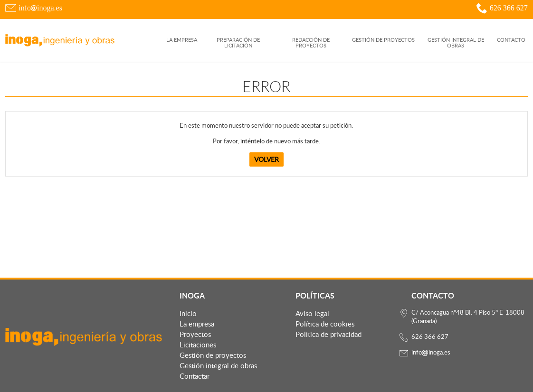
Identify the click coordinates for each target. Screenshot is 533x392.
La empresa (182, 40)
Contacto (511, 40)
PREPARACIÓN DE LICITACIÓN (238, 43)
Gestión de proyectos (213, 355)
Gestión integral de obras (218, 365)
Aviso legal (312, 313)
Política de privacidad (328, 334)
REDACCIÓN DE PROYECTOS (311, 43)
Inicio (188, 313)
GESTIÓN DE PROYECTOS (383, 40)
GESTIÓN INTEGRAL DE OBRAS (456, 43)
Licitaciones (198, 345)
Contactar (195, 376)
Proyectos (195, 334)
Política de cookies (325, 324)
